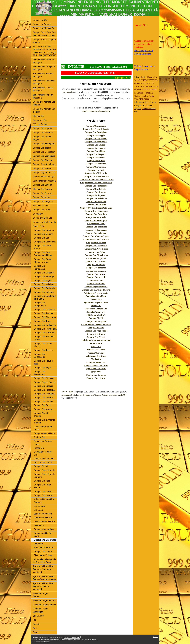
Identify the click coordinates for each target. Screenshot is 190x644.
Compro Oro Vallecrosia (96, 173)
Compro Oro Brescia (96, 265)
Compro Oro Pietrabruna (96, 255)
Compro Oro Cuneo (96, 161)
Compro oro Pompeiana (96, 230)
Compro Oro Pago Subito (96, 331)
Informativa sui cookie (56, 637)
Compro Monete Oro (118, 395)
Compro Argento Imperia (96, 287)
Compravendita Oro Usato (96, 365)
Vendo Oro (96, 359)
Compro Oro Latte (96, 170)
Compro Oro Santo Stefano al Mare (96, 183)
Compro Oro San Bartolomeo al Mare (96, 179)
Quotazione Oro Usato (96, 369)
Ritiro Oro (96, 372)
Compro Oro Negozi (96, 337)
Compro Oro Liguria (96, 378)
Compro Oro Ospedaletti (96, 139)
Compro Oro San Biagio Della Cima (96, 208)
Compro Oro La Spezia (96, 261)
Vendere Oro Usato (96, 353)
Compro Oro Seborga (96, 192)
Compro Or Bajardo (96, 195)
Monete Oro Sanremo (96, 375)
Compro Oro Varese (96, 284)
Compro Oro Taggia (96, 135)
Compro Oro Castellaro (96, 214)
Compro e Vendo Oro (96, 362)
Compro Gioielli (96, 318)
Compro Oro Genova (96, 148)
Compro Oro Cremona (96, 271)
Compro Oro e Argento (96, 321)
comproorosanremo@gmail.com (96, 111)
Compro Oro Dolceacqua (96, 246)
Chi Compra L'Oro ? (96, 315)
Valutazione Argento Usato (96, 293)
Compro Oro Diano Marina (96, 176)
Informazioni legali (38, 637)
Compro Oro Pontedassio (96, 186)
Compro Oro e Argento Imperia (96, 290)
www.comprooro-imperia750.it (72, 640)
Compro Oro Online (96, 334)
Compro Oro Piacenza (96, 268)
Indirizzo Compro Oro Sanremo (96, 340)
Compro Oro (88, 395)
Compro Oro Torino (96, 157)
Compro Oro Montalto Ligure (96, 236)
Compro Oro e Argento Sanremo (96, 324)
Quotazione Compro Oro (96, 309)
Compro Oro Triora (96, 224)
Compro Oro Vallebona (96, 198)
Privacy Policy (67, 392)
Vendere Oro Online (96, 350)
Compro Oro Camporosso (96, 211)
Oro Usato (96, 347)
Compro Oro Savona (96, 145)
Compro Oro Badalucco (96, 227)
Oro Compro (96, 343)
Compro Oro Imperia (96, 126)
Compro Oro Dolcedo (96, 189)
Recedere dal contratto (72, 637)
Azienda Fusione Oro (96, 312)
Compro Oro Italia (96, 328)
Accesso (156, 637)
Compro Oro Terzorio (96, 243)
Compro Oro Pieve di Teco (96, 249)
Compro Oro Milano (96, 151)
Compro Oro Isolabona (96, 233)
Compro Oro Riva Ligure (96, 220)
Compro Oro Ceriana (96, 167)
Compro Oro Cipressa (96, 258)
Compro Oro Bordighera (96, 132)
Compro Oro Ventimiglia (96, 142)
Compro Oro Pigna (96, 252)
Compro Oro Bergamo (96, 154)
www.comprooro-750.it (56, 640)
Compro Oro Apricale (96, 217)
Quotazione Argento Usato (96, 302)
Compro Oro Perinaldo (96, 202)
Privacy (46, 637)
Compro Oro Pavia (96, 280)
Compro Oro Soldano (96, 205)
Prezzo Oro (96, 306)
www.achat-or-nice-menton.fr (41, 640)
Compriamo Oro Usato (96, 296)
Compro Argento (101, 395)
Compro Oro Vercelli (96, 277)
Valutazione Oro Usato (96, 356)
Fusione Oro (96, 299)
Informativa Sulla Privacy (72, 395)
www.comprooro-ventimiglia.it (41, 642)
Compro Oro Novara (96, 274)
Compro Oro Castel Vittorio (96, 239)
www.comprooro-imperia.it (90, 640)
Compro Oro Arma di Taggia (96, 129)
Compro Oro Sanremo (96, 164)
